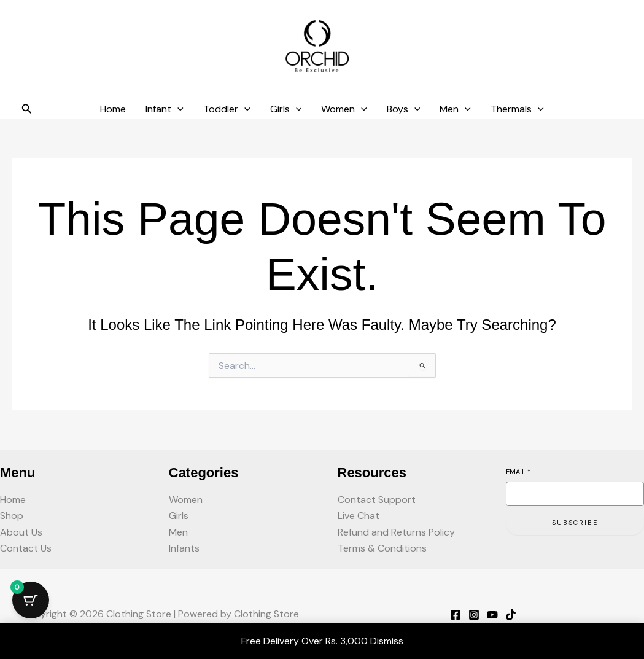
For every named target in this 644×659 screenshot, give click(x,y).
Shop (12, 516)
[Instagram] (474, 615)
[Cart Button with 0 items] (31, 600)
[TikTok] (511, 615)
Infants (184, 548)
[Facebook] (456, 615)
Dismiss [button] (387, 641)
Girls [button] (286, 109)
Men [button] (455, 109)
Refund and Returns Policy (396, 532)
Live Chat (359, 516)
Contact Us (26, 548)
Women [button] (344, 109)
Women (186, 500)
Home (113, 109)
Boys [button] (404, 109)
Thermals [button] (517, 109)
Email (518, 472)
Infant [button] (165, 109)
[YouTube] (492, 615)
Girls (179, 516)
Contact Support (377, 500)
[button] (27, 110)
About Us (21, 532)
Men (178, 532)
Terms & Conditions (382, 548)
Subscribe (575, 523)
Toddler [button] (227, 109)
